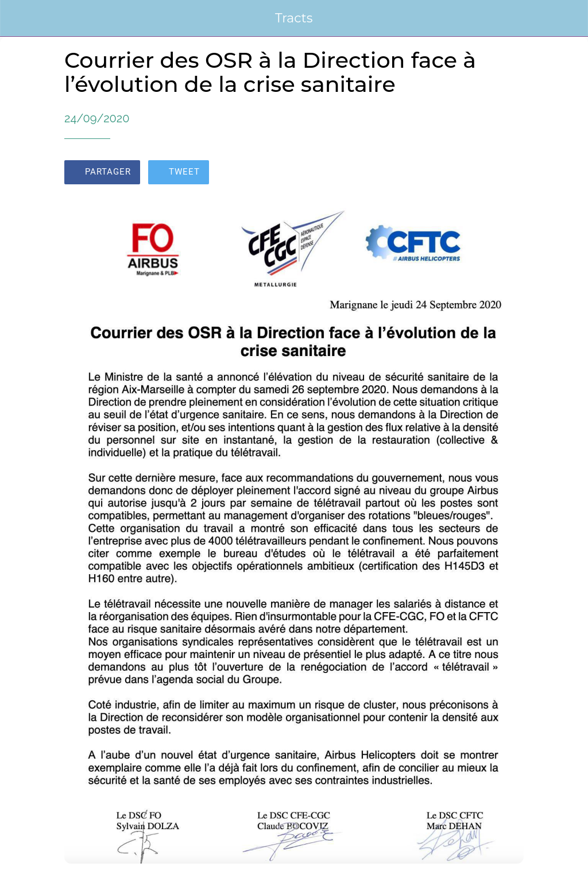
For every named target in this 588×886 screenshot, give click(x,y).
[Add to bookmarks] (510, 173)
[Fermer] (18, 18)
